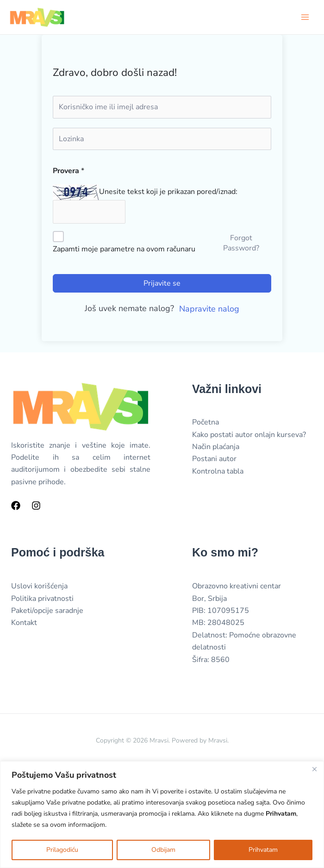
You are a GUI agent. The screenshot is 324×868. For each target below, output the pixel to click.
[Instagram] (36, 507)
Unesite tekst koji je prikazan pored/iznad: (168, 192)
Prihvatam (263, 850)
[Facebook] (16, 507)
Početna (206, 424)
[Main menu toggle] (305, 17)
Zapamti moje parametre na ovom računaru (124, 250)
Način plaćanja (216, 448)
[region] (162, 815)
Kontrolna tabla (218, 472)
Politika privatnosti (42, 599)
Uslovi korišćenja (39, 587)
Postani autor (214, 460)
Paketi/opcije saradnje (47, 612)
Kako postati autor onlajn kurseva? (249, 436)
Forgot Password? (241, 244)
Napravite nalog (209, 310)
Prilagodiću (62, 850)
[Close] (314, 769)
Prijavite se (162, 284)
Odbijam (163, 850)
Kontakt (24, 624)
